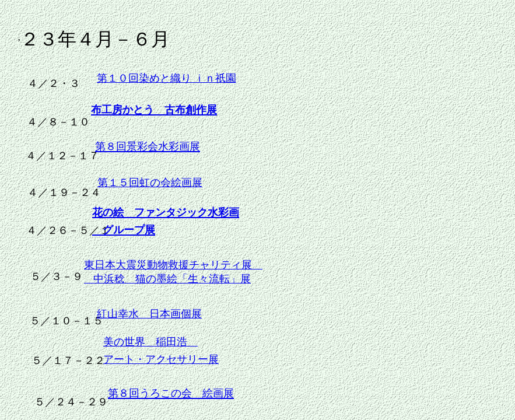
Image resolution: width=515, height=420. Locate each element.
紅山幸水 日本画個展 (149, 314)
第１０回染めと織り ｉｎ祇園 (167, 78)
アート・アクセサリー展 (161, 359)
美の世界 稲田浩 (150, 342)
